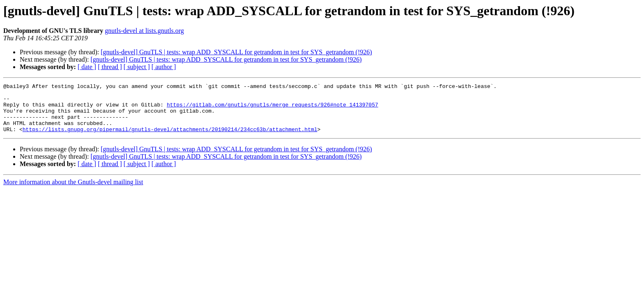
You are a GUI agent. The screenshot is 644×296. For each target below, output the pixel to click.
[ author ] (164, 67)
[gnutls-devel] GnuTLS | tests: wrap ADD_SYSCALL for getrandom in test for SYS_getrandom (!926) (236, 52)
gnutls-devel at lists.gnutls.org (144, 31)
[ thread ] (110, 67)
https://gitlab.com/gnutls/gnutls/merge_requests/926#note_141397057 (273, 109)
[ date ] (87, 67)
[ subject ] (137, 67)
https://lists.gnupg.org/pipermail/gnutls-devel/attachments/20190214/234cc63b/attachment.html (170, 139)
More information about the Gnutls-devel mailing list (73, 192)
